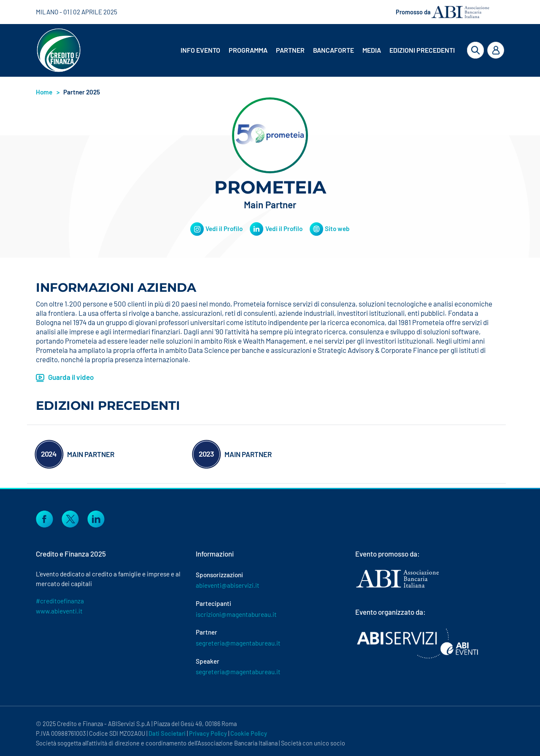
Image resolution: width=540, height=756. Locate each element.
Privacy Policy (208, 733)
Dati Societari (167, 733)
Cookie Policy (249, 733)
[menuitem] (201, 50)
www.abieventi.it (59, 611)
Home (44, 92)
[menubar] (311, 50)
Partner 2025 (82, 92)
